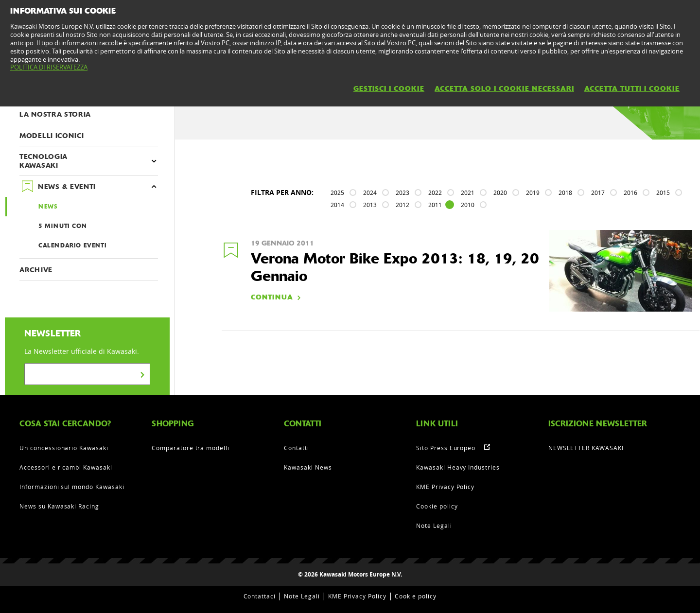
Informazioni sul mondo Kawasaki (72, 487)
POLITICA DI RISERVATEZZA (49, 67)
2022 (435, 193)
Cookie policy (437, 506)
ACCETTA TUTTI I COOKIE (632, 88)
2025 (337, 193)
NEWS (48, 207)
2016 (630, 193)
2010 (468, 205)
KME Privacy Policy (445, 487)
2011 (435, 205)
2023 (402, 193)
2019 (533, 193)
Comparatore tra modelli (191, 448)
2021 (468, 193)
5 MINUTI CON (62, 226)
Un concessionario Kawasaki (64, 448)
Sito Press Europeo (446, 448)
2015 (663, 193)
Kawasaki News (308, 467)
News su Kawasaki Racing (59, 506)
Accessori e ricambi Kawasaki (66, 467)
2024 (370, 193)
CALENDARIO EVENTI (72, 245)
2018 (565, 193)
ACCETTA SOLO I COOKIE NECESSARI (504, 88)
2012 (402, 205)
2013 (370, 205)
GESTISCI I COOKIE (389, 88)
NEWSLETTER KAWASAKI (586, 448)
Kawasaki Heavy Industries (458, 467)
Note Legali (434, 525)
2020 (500, 193)
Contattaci (260, 596)
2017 (598, 193)
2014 (337, 205)
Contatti (297, 448)
